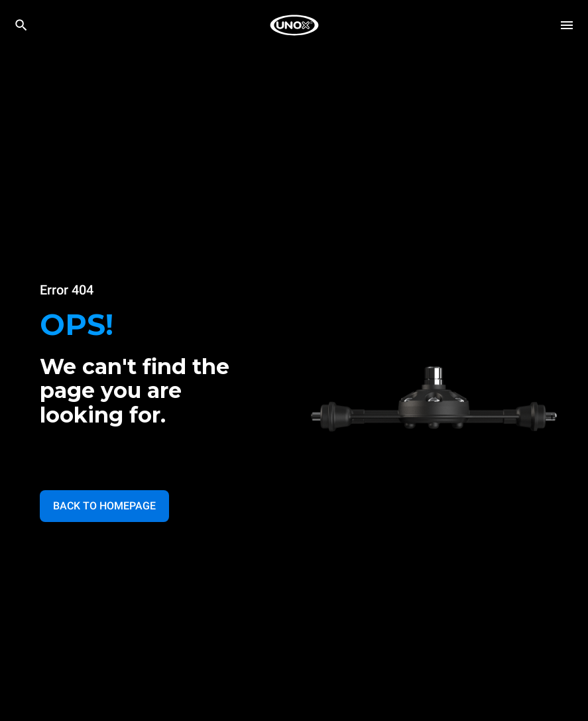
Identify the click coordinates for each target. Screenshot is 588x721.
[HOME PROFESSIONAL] (294, 25)
